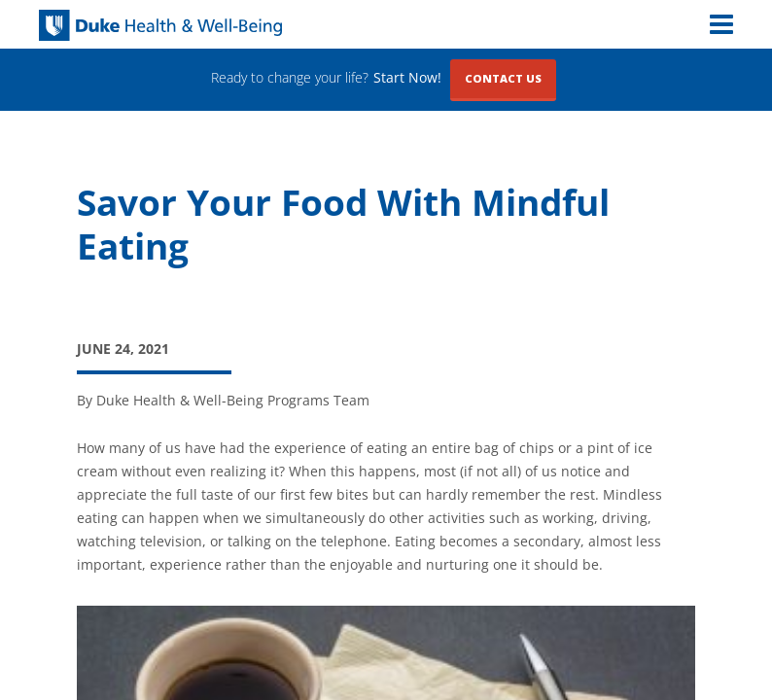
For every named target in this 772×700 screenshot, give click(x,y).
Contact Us (503, 78)
